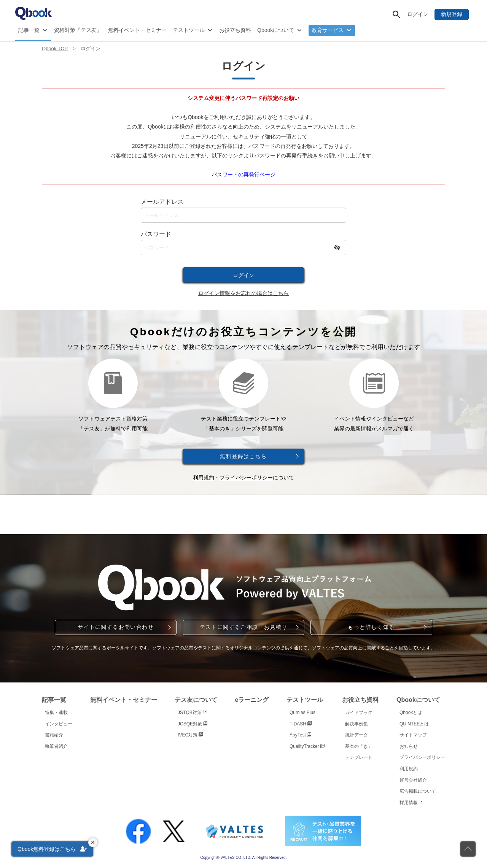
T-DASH (301, 724)
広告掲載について (418, 791)
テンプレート (359, 757)
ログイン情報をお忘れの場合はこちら (243, 293)
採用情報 (411, 803)
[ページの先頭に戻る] (468, 849)
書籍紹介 (54, 735)
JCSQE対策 (193, 724)
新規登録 (452, 14)
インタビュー (59, 724)
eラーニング (252, 700)
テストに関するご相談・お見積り (244, 627)
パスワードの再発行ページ (243, 175)
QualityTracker (307, 746)
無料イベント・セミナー (137, 30)
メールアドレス (162, 202)
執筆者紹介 (56, 746)
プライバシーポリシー (246, 478)
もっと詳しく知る (371, 627)
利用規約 (204, 478)
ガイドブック (359, 712)
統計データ (356, 735)
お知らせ (409, 746)
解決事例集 (356, 724)
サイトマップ (413, 735)
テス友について (196, 700)
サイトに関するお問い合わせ (116, 627)
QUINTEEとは (414, 724)
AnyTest (300, 735)
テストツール (189, 30)
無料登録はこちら (243, 456)
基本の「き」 (359, 746)
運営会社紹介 (413, 780)
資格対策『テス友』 (78, 30)
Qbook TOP (55, 48)
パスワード (156, 234)
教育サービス (328, 30)
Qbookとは (411, 712)
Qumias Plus (302, 712)
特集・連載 (56, 712)
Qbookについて (276, 30)
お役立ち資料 (235, 30)
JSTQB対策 (192, 712)
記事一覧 (29, 30)
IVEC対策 (190, 735)
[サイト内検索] (396, 14)
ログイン (418, 14)
